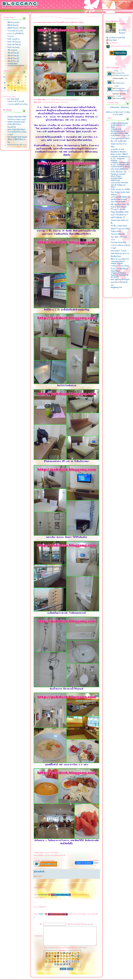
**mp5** (41, 908)
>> (24, 77)
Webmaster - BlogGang (121, 109)
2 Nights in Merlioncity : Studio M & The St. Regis (121, 127)
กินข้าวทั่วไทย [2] (14, 45)
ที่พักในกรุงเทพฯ (14, 22)
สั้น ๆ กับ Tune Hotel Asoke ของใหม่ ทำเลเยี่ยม (120, 149)
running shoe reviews (16, 66)
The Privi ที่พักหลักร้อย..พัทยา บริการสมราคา (120, 250)
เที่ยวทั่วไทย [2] (13, 56)
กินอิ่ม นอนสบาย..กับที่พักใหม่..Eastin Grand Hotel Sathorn (121, 201)
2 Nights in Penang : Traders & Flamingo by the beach (121, 289)
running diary (13, 63)
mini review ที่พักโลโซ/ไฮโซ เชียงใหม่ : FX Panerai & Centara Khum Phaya (121, 181)
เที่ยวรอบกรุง (12, 50)
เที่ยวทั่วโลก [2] (13, 61)
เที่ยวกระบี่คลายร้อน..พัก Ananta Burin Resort (121, 218)
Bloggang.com (118, 301)
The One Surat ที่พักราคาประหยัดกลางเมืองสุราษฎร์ (120, 259)
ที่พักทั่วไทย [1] (13, 25)
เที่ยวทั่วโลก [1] (13, 58)
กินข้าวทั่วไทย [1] (14, 42)
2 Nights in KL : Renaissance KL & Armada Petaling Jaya (121, 133)
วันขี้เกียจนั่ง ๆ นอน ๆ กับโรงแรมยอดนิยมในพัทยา (120, 140)
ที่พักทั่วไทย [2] (13, 28)
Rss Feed (113, 40)
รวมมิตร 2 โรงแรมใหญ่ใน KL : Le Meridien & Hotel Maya (121, 282)
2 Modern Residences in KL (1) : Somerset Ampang (121, 163)
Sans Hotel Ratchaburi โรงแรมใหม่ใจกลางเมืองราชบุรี (17, 137)
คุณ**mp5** (37, 870)
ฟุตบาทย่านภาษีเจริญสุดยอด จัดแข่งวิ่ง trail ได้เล (120, 296)
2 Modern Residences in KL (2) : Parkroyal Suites (121, 169)
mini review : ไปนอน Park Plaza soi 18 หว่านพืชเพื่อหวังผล (120, 267)
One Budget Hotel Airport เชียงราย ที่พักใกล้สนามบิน (16, 144)
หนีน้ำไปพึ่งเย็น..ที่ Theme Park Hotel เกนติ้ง (121, 234)
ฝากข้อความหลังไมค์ (117, 38)
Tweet (97, 857)
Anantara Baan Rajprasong (118, 188)
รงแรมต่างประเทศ (15, 31)
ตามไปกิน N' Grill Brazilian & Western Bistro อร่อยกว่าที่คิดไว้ (121, 157)
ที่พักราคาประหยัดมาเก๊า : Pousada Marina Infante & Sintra (121, 274)
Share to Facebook (85, 857)
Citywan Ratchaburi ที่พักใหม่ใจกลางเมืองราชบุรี (15, 122)
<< (4, 77)
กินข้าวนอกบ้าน (14, 39)
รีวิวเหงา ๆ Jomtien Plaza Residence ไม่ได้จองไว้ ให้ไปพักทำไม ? (121, 226)
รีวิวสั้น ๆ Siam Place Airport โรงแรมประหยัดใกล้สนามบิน (120, 242)
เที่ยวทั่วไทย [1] (13, 53)
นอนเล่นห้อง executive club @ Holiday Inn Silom (121, 194)
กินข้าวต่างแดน (13, 47)
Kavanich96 (43, 889)
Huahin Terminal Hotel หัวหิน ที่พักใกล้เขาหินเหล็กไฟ (16, 129)
